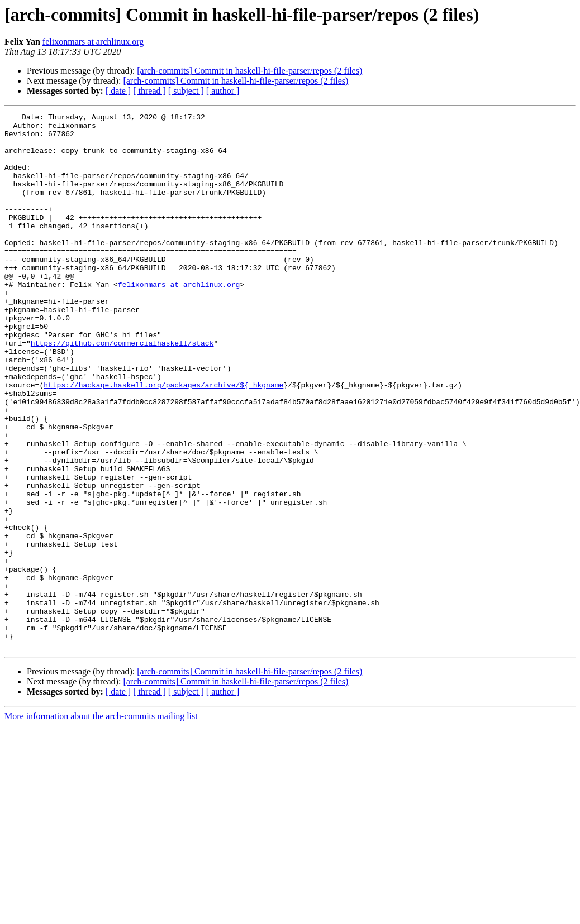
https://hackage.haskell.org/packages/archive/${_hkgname (163, 440)
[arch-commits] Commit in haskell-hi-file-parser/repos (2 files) (249, 71)
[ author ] (223, 91)
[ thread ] (149, 91)
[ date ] (118, 91)
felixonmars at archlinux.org (93, 42)
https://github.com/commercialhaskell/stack (122, 390)
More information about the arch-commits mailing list (101, 823)
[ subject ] (186, 91)
